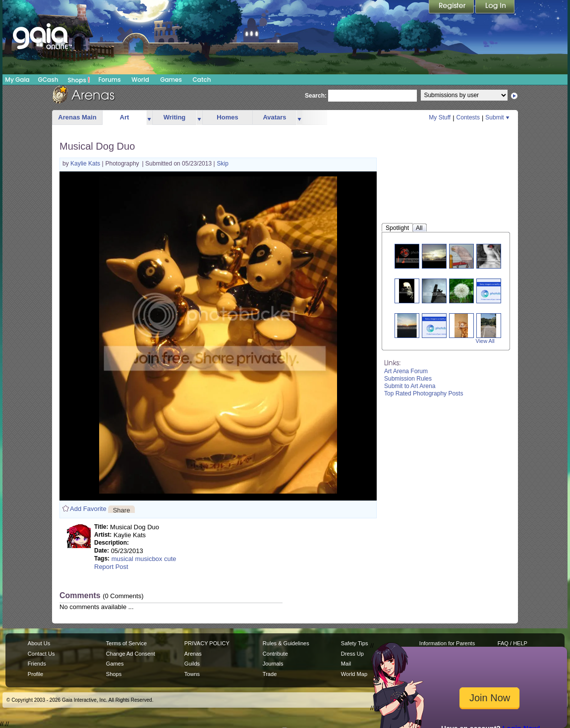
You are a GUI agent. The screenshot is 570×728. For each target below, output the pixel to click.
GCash (48, 80)
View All (485, 341)
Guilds (192, 664)
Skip (223, 164)
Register (452, 7)
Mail (346, 664)
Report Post (111, 567)
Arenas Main (77, 117)
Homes (227, 117)
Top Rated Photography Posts (424, 393)
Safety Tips (355, 643)
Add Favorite (88, 509)
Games (171, 80)
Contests (468, 117)
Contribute (275, 654)
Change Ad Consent (131, 654)
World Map (354, 674)
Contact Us (41, 654)
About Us (39, 643)
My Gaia (17, 80)
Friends (37, 664)
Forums (109, 80)
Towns (192, 674)
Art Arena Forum (406, 371)
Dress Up (352, 654)
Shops (79, 80)
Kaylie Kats (86, 164)
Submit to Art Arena (410, 386)
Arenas (193, 654)
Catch (202, 80)
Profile (35, 674)
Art (125, 117)
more (149, 118)
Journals (273, 664)
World (140, 80)
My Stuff (440, 117)
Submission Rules (408, 379)
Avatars (274, 117)
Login (495, 7)
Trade (270, 674)
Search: (316, 96)
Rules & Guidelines (286, 643)
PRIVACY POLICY (207, 643)
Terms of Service (126, 643)
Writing (175, 117)
